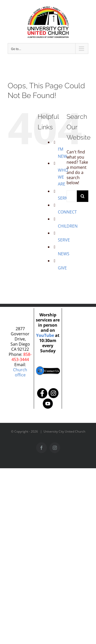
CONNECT (67, 212)
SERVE (64, 240)
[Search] (83, 196)
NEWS (64, 254)
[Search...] (72, 196)
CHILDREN (68, 226)
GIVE (62, 268)
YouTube (45, 335)
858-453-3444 (22, 357)
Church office (20, 372)
